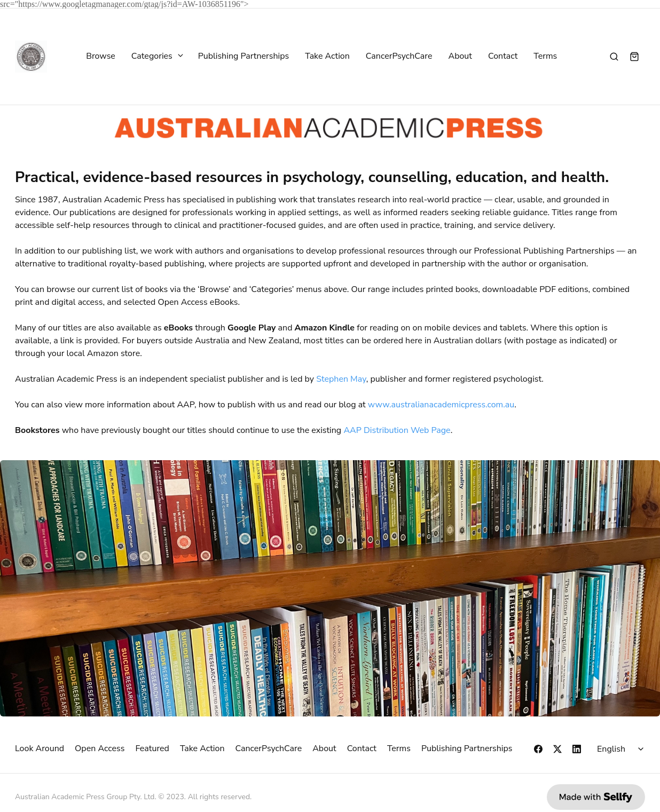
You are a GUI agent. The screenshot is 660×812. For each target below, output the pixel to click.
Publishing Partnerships (244, 57)
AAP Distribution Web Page (397, 430)
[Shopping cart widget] (634, 57)
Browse (101, 57)
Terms (545, 57)
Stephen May (341, 379)
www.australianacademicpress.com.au (441, 405)
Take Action (327, 57)
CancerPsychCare (399, 57)
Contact (503, 57)
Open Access (100, 748)
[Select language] (622, 749)
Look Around (40, 748)
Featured (152, 748)
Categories (157, 57)
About (460, 57)
